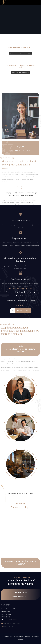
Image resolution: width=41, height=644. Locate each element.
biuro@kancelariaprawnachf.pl (11, 624)
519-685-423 (20, 592)
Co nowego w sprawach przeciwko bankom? (20, 571)
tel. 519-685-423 (7, 627)
